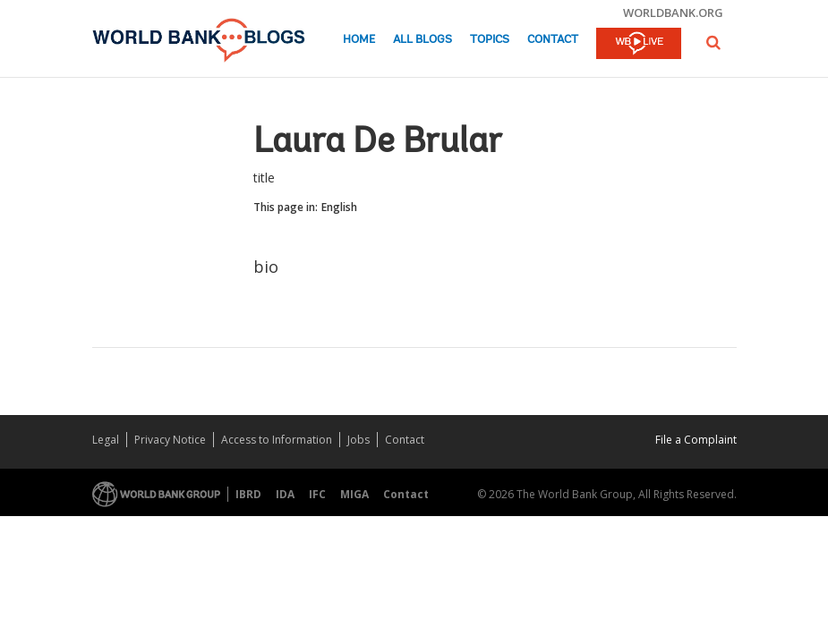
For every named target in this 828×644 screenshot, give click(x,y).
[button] (713, 42)
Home (359, 40)
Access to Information (277, 440)
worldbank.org (673, 13)
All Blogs (423, 40)
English (339, 207)
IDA (285, 494)
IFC (317, 494)
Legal (106, 440)
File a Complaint (696, 440)
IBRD (248, 494)
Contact (553, 40)
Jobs (359, 440)
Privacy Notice (170, 440)
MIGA (354, 494)
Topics (490, 40)
